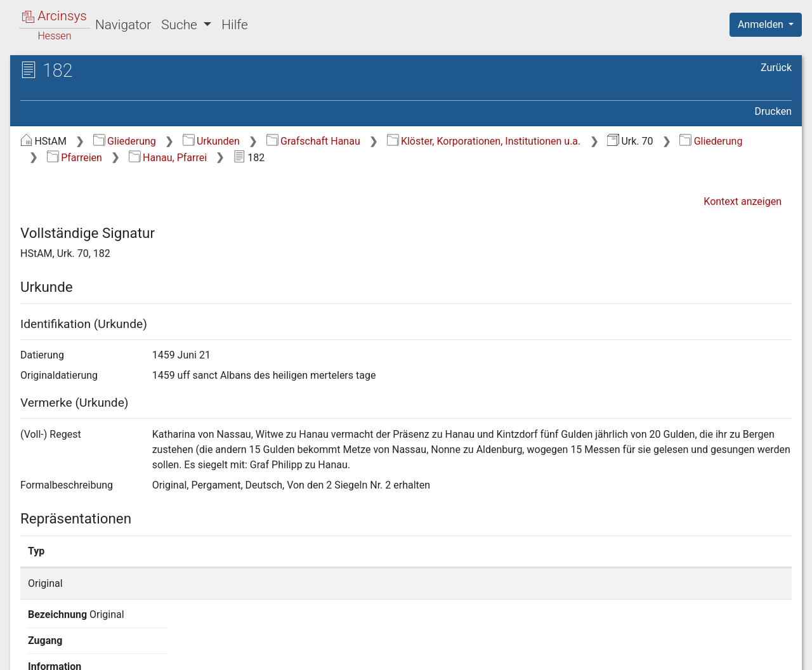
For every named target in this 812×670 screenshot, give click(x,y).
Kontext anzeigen (743, 201)
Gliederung (125, 141)
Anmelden (762, 24)
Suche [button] (181, 25)
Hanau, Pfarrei (168, 158)
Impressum (770, 653)
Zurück (776, 68)
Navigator (123, 25)
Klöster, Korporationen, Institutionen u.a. (484, 141)
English (29, 644)
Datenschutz (579, 653)
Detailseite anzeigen (611, 583)
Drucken (773, 111)
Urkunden (211, 141)
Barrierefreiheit (676, 653)
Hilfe (234, 25)
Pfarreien (75, 158)
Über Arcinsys (485, 653)
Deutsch (76, 644)
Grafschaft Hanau (313, 141)
